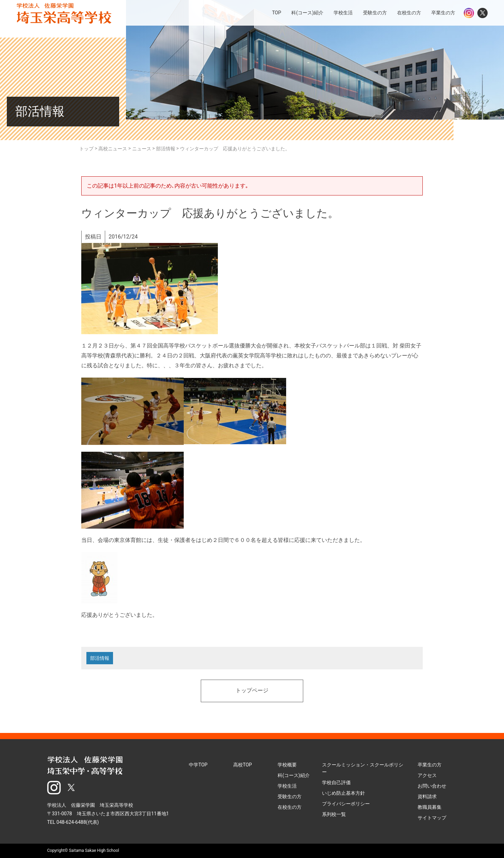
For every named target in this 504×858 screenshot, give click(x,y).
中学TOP (198, 765)
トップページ (252, 691)
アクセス (427, 775)
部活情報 (100, 658)
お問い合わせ (432, 786)
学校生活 (287, 786)
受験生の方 (290, 796)
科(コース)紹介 (294, 775)
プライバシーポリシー (346, 804)
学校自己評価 (336, 782)
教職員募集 (430, 807)
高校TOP (243, 765)
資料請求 (427, 796)
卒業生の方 (430, 765)
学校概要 (287, 765)
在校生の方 (290, 807)
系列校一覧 (334, 814)
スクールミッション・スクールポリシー (363, 768)
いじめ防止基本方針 (344, 793)
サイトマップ (432, 818)
